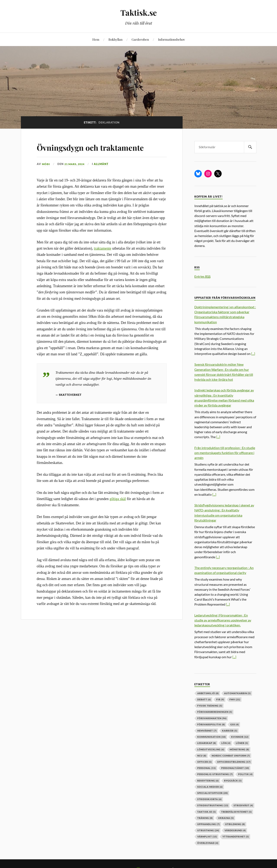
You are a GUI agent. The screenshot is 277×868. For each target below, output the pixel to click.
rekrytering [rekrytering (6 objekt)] (208, 781)
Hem (96, 39)
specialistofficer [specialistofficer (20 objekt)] (213, 793)
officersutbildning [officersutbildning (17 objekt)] (234, 762)
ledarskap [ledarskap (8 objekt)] (207, 743)
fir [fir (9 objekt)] (220, 699)
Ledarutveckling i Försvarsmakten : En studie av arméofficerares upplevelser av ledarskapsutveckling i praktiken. (223, 620)
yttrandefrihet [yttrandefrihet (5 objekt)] (236, 837)
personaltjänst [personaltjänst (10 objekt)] (235, 768)
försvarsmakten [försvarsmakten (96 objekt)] (212, 718)
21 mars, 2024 (76, 164)
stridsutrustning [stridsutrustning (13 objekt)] (213, 805)
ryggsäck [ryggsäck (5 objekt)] (233, 781)
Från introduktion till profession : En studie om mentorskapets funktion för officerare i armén (225, 453)
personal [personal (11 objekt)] (207, 768)
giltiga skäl (118, 499)
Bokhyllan (115, 39)
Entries (202, 276)
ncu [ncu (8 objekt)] (202, 756)
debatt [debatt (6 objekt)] (204, 699)
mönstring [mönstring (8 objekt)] (239, 749)
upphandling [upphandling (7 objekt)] (209, 824)
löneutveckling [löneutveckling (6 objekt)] (211, 749)
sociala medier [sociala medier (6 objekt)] (210, 787)
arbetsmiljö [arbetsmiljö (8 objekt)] (208, 693)
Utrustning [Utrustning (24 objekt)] (208, 830)
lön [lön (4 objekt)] (226, 743)
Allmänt (104, 164)
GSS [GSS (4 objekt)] (235, 724)
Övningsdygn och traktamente (100, 147)
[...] (253, 354)
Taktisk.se (138, 12)
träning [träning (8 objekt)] (205, 818)
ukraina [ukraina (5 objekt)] (226, 818)
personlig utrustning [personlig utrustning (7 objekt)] (215, 774)
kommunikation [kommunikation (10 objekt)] (212, 737)
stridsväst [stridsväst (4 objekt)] (243, 805)
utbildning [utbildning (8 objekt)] (235, 824)
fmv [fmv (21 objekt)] (235, 699)
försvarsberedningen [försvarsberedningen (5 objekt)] (215, 712)
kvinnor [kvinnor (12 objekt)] (240, 737)
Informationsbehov (171, 39)
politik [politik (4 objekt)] (245, 774)
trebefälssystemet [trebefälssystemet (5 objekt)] (237, 812)
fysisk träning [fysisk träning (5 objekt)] (210, 706)
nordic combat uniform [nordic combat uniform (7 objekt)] (231, 756)
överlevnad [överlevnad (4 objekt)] (208, 843)
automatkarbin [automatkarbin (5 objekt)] (237, 693)
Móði (46, 164)
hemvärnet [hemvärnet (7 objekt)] (207, 731)
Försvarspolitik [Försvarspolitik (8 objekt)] (211, 724)
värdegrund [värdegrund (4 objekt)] (235, 830)
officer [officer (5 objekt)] (204, 762)
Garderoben (140, 39)
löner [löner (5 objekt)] (242, 743)
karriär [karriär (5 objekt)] (230, 731)
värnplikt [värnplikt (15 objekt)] (207, 837)
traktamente (103, 248)
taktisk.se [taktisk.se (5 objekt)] (207, 812)
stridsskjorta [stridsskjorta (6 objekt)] (209, 799)
